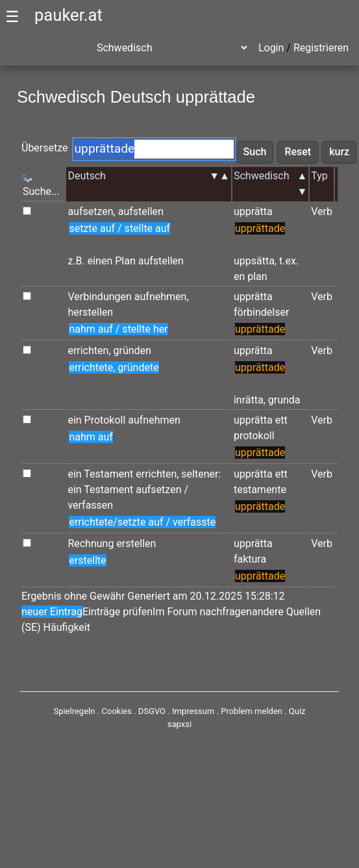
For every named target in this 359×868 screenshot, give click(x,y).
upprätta (253, 211)
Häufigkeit (67, 627)
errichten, (89, 351)
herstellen (90, 312)
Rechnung (91, 543)
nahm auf (91, 437)
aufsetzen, (91, 211)
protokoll (254, 436)
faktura (250, 559)
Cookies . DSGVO (133, 711)
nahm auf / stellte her (118, 329)
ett (281, 420)
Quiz (297, 711)
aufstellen (141, 211)
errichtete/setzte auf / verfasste (142, 522)
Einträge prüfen (118, 612)
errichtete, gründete (114, 367)
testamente (260, 490)
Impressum (193, 711)
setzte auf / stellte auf (119, 228)
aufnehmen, (162, 297)
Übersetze (45, 148)
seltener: (201, 474)
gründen (132, 351)
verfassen (90, 505)
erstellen (136, 543)
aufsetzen (158, 490)
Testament (108, 474)
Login (271, 48)
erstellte (87, 560)
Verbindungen (99, 297)
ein (74, 420)
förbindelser (261, 312)
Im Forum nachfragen (202, 612)
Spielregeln (74, 711)
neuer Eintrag (52, 612)
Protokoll (105, 420)
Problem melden (253, 711)
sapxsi (179, 724)
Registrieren (321, 48)
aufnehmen (154, 420)
